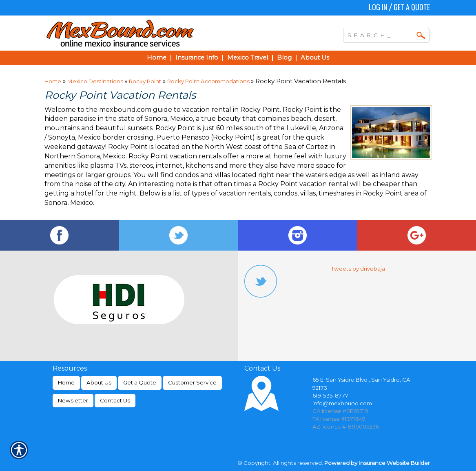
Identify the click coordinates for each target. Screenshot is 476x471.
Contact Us (115, 400)
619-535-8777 (330, 395)
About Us (99, 382)
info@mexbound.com (342, 403)
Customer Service (192, 382)
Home (53, 81)
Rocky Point (145, 81)
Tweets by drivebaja (358, 269)
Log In (378, 7)
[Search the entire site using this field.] (380, 34)
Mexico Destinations (96, 81)
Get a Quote (412, 7)
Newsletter (73, 400)
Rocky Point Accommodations (209, 81)
